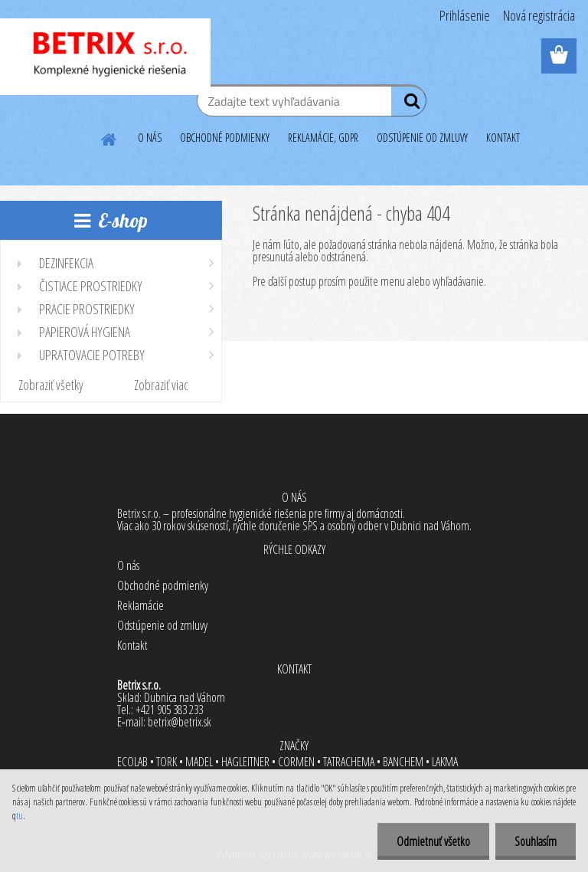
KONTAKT (503, 138)
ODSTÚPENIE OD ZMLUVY (422, 138)
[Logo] (105, 57)
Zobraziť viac (161, 385)
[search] (408, 104)
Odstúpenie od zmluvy (162, 625)
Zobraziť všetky (51, 385)
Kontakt (132, 645)
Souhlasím (536, 841)
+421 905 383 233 (169, 710)
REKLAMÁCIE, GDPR (323, 138)
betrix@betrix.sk (180, 722)
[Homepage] (109, 137)
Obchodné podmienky (163, 585)
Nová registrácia (539, 15)
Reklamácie (140, 605)
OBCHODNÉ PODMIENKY (225, 138)
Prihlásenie (465, 15)
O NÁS (150, 138)
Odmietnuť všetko (433, 841)
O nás (128, 565)
